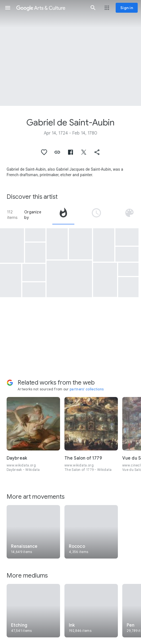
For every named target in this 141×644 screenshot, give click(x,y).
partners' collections (87, 389)
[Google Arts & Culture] (50, 8)
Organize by (33, 215)
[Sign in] (127, 8)
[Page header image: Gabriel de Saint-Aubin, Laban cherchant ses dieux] (70, 53)
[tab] (63, 215)
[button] (8, 8)
